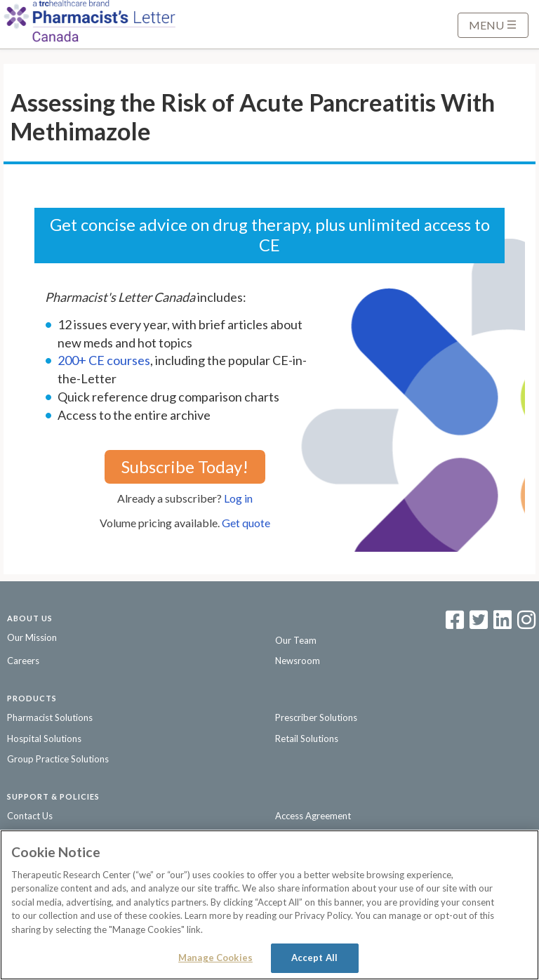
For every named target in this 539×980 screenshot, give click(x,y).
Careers (23, 661)
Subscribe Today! (185, 466)
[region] (269, 905)
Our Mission (32, 637)
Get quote (246, 523)
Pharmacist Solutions (50, 717)
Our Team (296, 640)
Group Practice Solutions (58, 759)
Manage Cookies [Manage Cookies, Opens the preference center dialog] (215, 958)
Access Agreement (313, 816)
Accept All (314, 958)
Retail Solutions (307, 739)
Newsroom (298, 661)
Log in (238, 498)
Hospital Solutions (44, 739)
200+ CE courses (104, 360)
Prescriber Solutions (316, 717)
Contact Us (30, 816)
